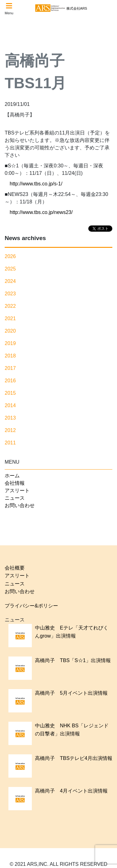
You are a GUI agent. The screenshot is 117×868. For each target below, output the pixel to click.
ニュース (15, 498)
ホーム (12, 476)
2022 (10, 306)
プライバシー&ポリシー (31, 606)
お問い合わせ (20, 505)
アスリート (17, 491)
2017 (10, 368)
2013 (10, 418)
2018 (10, 356)
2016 (10, 381)
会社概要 (15, 568)
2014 (10, 405)
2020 (10, 331)
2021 (10, 318)
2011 (10, 443)
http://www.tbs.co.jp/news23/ (41, 212)
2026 (10, 256)
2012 (10, 430)
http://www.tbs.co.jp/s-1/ (36, 184)
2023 (10, 294)
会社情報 (15, 483)
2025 (10, 269)
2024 (10, 281)
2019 (10, 343)
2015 (10, 393)
